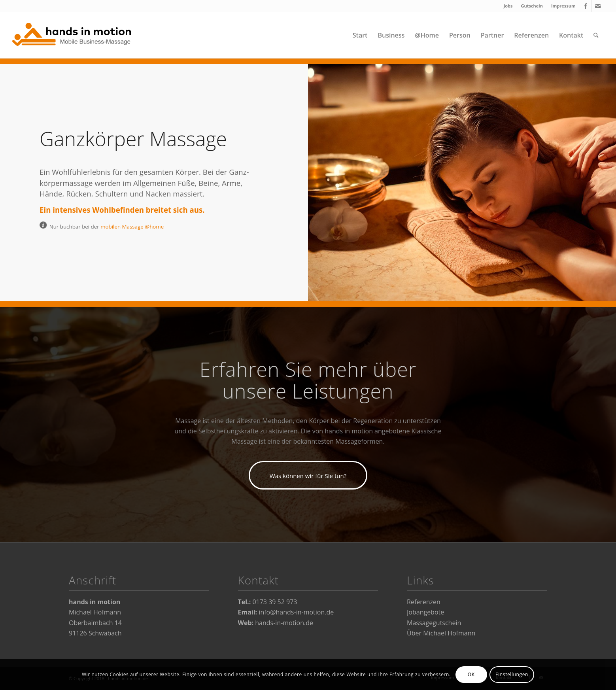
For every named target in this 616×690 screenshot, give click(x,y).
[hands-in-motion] (72, 35)
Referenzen (424, 602)
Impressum (563, 6)
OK (471, 674)
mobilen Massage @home (132, 227)
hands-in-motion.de (284, 623)
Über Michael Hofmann (441, 633)
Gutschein (532, 6)
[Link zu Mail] (598, 6)
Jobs (508, 6)
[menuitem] (508, 6)
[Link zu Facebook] (586, 6)
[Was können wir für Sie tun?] (308, 475)
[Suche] (596, 35)
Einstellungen (512, 674)
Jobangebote (425, 612)
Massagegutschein (434, 623)
